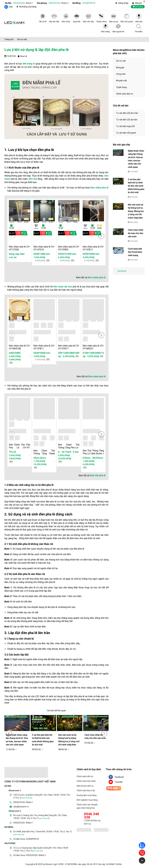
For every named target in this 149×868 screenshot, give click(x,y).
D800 (18, 353)
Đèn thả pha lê (98, 475)
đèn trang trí (29, 64)
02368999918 (89, 3)
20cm (36, 458)
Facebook (122, 271)
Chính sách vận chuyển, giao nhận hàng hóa (87, 806)
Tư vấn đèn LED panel (126, 133)
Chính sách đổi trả (85, 776)
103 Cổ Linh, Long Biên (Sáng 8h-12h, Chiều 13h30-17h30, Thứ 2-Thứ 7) (42, 796)
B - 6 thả (74, 452)
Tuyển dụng (121, 87)
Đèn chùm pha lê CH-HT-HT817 (69, 347)
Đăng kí (138, 3)
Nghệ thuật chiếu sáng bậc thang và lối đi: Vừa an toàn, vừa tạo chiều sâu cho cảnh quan (17, 740)
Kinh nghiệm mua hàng (87, 800)
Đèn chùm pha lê (97, 277)
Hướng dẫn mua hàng (87, 795)
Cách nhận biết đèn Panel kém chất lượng (135, 252)
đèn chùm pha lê (99, 188)
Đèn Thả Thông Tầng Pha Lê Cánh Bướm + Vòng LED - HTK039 (93, 454)
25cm (43, 458)
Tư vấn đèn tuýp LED (126, 126)
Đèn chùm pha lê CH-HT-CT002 (20, 248)
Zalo (11, 7)
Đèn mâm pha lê (97, 376)
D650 (12, 353)
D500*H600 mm (91, 254)
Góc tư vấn (121, 61)
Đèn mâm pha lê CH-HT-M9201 (93, 347)
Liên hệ (13, 257)
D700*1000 (89, 353)
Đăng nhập (123, 3)
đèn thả (33, 179)
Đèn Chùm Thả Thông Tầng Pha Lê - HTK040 (69, 448)
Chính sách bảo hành (86, 781)
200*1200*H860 (66, 353)
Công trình (121, 74)
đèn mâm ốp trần (63, 287)
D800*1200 (101, 353)
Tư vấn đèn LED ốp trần (127, 120)
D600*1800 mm (42, 254)
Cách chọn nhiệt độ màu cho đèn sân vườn (95, 736)
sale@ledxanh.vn (21, 807)
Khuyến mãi (121, 81)
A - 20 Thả (64, 452)
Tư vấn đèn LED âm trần (127, 113)
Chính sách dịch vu (125, 94)
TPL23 (12, 452)
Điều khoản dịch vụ (85, 786)
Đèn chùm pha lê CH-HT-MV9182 (20, 347)
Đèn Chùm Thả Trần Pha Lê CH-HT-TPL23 (20, 448)
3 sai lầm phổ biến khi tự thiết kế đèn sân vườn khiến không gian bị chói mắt (43, 740)
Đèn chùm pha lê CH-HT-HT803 (69, 248)
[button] (101, 236)
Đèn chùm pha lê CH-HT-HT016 (44, 248)
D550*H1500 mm (67, 254)
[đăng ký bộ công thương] (84, 830)
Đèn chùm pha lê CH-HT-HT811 (93, 248)
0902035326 (23, 3)
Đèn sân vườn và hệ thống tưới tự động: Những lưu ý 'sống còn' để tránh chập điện (69, 740)
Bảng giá (120, 67)
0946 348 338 (92, 816)
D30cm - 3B (89, 458)
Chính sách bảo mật (86, 790)
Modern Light (52, 864)
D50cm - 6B (102, 458)
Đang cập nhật (17, 254)
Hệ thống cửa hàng (28, 7)
